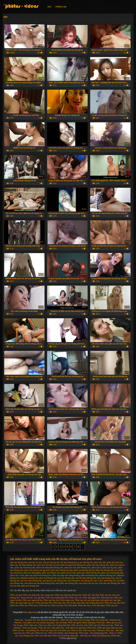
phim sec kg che (110, 568)
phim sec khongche (32, 573)
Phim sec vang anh (100, 620)
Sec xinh (81, 603)
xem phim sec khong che (67, 583)
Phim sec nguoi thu (91, 598)
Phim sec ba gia (30, 628)
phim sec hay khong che (98, 565)
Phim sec (101, 623)
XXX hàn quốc (70, 605)
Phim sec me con (114, 623)
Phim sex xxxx (84, 605)
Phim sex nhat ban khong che (68, 595)
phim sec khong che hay (62, 570)
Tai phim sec (30, 620)
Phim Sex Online (56, 633)
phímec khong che (107, 575)
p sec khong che (85, 562)
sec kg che (48, 581)
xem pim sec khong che (110, 583)
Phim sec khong (10, 5)
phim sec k (96, 568)
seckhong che (110, 581)
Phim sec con (75, 598)
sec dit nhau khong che (86, 578)
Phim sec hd (94, 625)
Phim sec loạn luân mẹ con (22, 603)
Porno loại (61, 7)
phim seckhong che (89, 575)
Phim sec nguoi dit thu (33, 600)
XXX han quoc (99, 605)
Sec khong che (71, 633)
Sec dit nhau (61, 623)
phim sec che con (115, 562)
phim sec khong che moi (106, 570)
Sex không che (33, 630)
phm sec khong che (48, 578)
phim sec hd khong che (25, 568)
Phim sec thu (44, 628)
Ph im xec (71, 603)
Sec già (117, 600)
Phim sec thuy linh (44, 603)
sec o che (98, 581)
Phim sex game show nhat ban (82, 623)
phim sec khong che (30, 586)
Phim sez (19, 620)
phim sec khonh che (51, 573)
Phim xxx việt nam (43, 636)
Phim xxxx (33, 605)
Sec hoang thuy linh (99, 633)
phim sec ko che (68, 573)
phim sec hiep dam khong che (50, 568)
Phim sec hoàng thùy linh (57, 598)
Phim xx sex (76, 630)
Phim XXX (92, 628)
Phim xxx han (107, 625)
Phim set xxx (112, 605)
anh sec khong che (19, 562)
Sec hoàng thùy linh (95, 603)
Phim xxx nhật (45, 625)
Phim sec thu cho (51, 600)
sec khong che (60, 581)
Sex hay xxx (86, 636)
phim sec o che (17, 575)
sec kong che (87, 581)
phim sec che (100, 562)
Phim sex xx (44, 605)
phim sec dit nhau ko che (48, 565)
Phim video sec (67, 600)
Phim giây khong (31, 612)
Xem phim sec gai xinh (76, 628)
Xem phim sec (58, 628)
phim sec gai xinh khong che (73, 565)
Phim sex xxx (41, 633)
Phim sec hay (66, 620)
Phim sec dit (105, 595)
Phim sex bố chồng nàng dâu (66, 636)
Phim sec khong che (101, 636)
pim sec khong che (66, 578)
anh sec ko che (35, 562)
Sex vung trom (47, 595)
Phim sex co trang (82, 620)
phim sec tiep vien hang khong (66, 575)
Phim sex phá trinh (31, 595)
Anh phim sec (106, 600)
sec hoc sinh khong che (31, 581)
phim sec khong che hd (84, 570)
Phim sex (87, 595)
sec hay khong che (106, 578)
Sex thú (95, 595)
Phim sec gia (16, 595)
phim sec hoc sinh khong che (77, 568)
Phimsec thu (115, 620)
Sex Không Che (27, 636)
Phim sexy (84, 633)
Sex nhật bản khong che (48, 620)
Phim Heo (116, 636)
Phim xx (113, 633)
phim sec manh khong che (88, 573)
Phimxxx (101, 630)
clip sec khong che (51, 562)
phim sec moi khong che (112, 573)
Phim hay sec (107, 598)
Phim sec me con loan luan (87, 600)
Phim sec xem (59, 603)
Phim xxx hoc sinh (79, 625)
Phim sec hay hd (112, 603)
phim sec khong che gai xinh (37, 570)
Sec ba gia (18, 625)
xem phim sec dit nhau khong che (39, 583)
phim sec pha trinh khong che (38, 575)
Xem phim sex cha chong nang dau (39, 623)
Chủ (49, 7)
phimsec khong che (29, 578)
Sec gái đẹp (39, 598)
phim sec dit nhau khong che (23, 565)
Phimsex (18, 623)
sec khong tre (74, 581)
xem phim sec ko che (88, 583)
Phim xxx (24, 605)
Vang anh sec (27, 598)
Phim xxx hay (57, 605)
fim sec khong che (69, 562)
